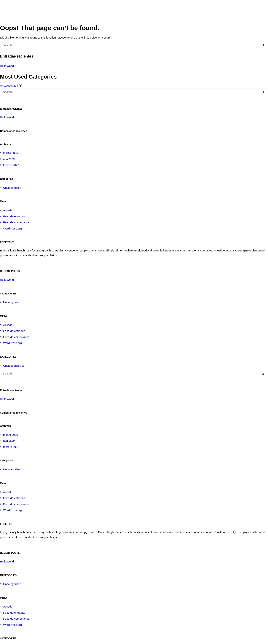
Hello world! (7, 66)
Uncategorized (9, 86)
